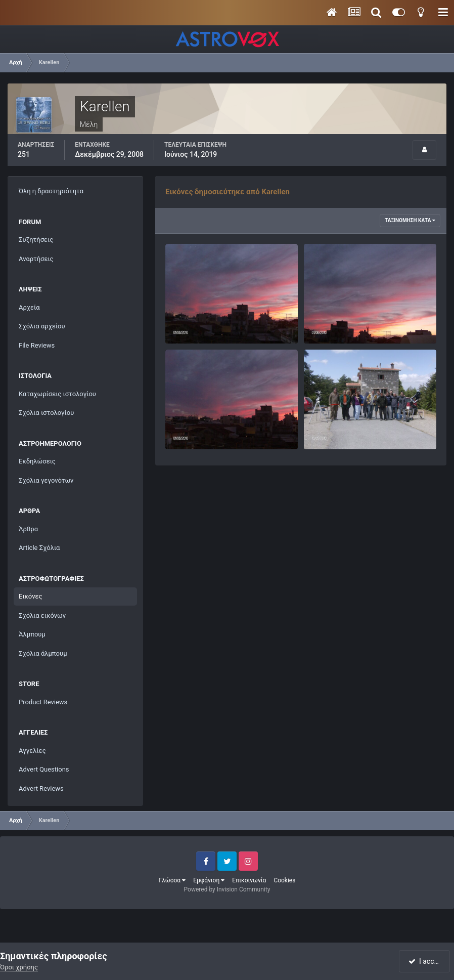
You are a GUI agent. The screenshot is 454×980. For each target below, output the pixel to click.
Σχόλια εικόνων (42, 615)
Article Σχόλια (39, 548)
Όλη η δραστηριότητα (51, 191)
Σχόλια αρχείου (42, 326)
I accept (425, 961)
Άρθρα (28, 529)
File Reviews (37, 345)
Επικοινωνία (249, 880)
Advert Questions (44, 769)
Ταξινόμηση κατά (410, 220)
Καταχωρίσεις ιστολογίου (57, 394)
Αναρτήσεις (36, 259)
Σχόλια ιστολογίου (46, 413)
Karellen (197, 332)
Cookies (284, 880)
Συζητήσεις (36, 240)
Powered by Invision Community (227, 889)
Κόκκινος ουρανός (199, 426)
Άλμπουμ (32, 634)
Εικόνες (30, 596)
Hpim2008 (326, 320)
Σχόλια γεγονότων (46, 480)
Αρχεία (29, 307)
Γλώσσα (172, 880)
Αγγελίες (32, 751)
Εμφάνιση (209, 880)
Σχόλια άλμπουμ (43, 653)
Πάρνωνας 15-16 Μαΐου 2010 (354, 426)
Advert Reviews (41, 789)
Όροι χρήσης (19, 967)
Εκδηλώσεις (37, 461)
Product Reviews (43, 702)
